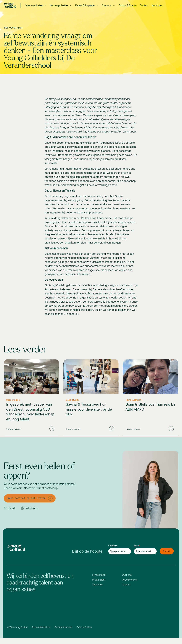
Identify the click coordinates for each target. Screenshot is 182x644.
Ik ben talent (99, 580)
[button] (36, 5)
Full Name (113, 546)
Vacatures (157, 5)
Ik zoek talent (99, 575)
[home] (10, 5)
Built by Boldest (84, 627)
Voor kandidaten (34, 5)
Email (137, 546)
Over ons (107, 5)
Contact (144, 5)
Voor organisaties (59, 5)
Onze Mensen (130, 580)
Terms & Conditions (41, 627)
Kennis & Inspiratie (85, 5)
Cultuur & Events (127, 5)
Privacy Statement (64, 627)
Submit (167, 551)
